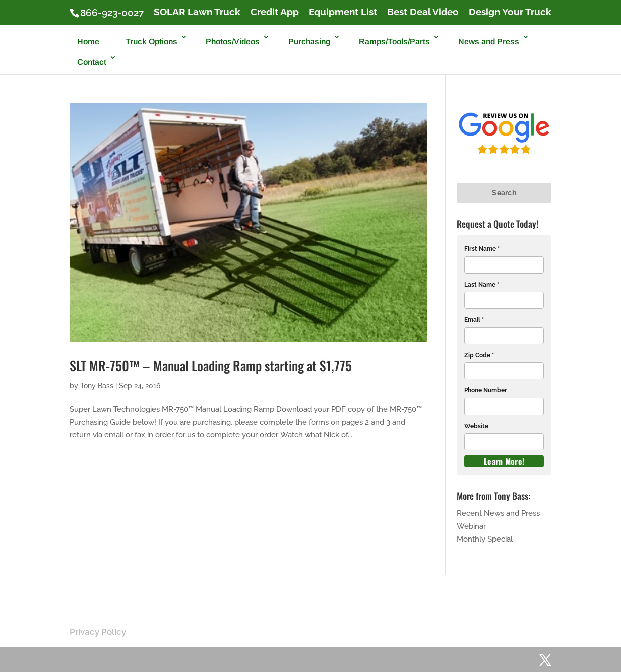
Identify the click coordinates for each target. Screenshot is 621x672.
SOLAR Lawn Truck (197, 12)
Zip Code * (479, 355)
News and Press (489, 41)
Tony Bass (97, 386)
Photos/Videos (233, 41)
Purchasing (309, 41)
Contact (92, 62)
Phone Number (486, 390)
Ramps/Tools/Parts (394, 41)
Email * (474, 320)
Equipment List (343, 12)
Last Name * (482, 285)
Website (476, 426)
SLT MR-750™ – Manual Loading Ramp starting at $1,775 (211, 366)
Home (88, 41)
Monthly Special (485, 539)
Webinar (471, 526)
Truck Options (151, 41)
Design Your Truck (510, 12)
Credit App (275, 12)
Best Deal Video (423, 12)
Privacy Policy (98, 632)
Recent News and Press (498, 513)
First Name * (482, 249)
